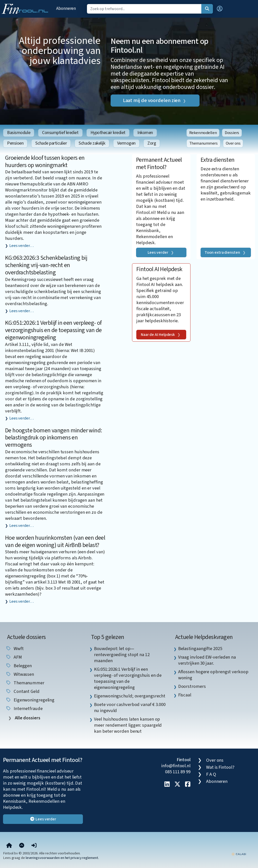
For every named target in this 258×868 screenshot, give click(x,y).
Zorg (152, 143)
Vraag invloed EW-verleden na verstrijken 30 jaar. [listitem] (207, 660)
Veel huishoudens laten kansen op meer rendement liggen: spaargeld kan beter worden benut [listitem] (128, 725)
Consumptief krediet (60, 133)
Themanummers (203, 143)
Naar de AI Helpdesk (158, 335)
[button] (220, 9)
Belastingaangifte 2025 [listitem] (200, 649)
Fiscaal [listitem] (185, 695)
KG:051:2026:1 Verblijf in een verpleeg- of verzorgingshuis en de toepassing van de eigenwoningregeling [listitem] (128, 678)
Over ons (233, 143)
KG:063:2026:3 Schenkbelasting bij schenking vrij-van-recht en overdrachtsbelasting (46, 265)
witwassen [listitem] (20, 674)
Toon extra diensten (222, 252)
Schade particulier (51, 143)
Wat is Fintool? (220, 767)
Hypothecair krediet (108, 133)
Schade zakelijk (92, 143)
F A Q (211, 774)
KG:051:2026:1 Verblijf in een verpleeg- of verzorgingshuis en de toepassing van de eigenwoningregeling (53, 330)
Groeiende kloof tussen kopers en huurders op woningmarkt (45, 162)
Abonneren (66, 8)
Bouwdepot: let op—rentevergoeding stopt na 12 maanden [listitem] (122, 655)
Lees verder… (22, 246)
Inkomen (145, 133)
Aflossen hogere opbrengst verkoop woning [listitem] (213, 675)
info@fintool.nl (176, 766)
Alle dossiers (27, 718)
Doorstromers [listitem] (192, 686)
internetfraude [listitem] (24, 709)
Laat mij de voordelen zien (152, 101)
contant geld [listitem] (23, 691)
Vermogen (126, 143)
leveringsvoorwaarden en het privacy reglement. (62, 858)
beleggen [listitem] (19, 666)
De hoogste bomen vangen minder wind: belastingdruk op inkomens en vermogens (53, 438)
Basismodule (19, 133)
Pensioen (15, 143)
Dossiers (232, 133)
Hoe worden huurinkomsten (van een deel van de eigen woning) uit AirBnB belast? (55, 541)
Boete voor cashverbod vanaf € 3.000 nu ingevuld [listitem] (130, 708)
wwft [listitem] (15, 649)
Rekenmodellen (203, 133)
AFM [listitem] (14, 657)
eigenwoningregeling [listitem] (30, 700)
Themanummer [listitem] (25, 683)
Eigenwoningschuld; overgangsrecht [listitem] (130, 696)
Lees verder (158, 252)
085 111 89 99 (178, 772)
